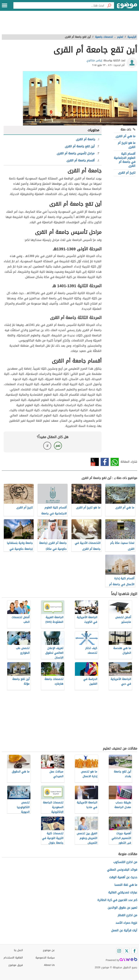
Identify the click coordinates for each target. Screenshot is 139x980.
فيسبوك (105, 462)
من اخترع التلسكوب (125, 862)
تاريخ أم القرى (127, 173)
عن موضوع (49, 950)
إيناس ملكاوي (94, 60)
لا (47, 446)
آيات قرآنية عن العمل (124, 930)
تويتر (95, 462)
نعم (58, 446)
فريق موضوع (16, 965)
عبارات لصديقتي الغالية (123, 892)
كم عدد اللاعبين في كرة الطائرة (117, 900)
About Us (49, 965)
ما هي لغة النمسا (126, 885)
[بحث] (109, 5)
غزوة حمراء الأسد (126, 923)
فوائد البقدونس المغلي (122, 870)
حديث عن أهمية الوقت (123, 877)
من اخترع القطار (127, 915)
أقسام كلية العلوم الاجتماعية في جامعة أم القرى (125, 160)
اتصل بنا (18, 950)
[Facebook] (134, 951)
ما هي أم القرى (125, 136)
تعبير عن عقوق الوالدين (122, 908)
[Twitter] (127, 951)
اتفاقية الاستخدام (13, 958)
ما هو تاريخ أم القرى (127, 145)
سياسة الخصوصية (45, 958)
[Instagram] (119, 951)
